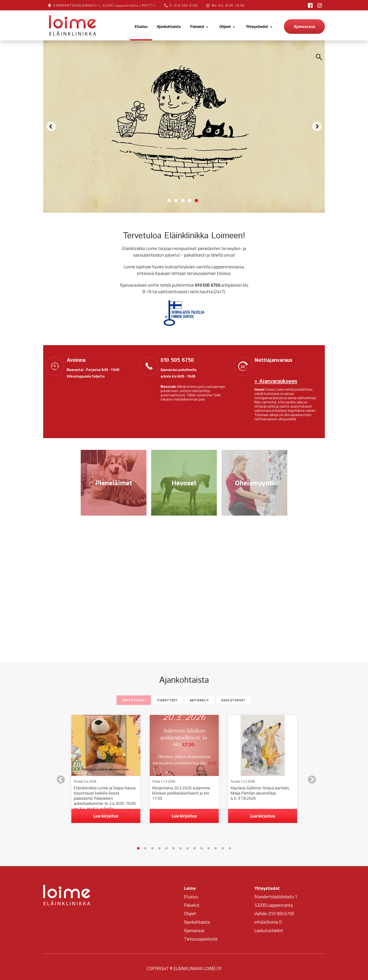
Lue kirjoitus (106, 816)
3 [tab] (152, 845)
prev (51, 127)
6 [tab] (173, 845)
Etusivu (141, 26)
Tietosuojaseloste (201, 936)
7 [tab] (180, 845)
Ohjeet (228, 26)
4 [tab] (159, 845)
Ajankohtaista (169, 26)
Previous (58, 776)
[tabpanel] (106, 769)
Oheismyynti (255, 483)
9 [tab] (195, 845)
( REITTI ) (148, 5)
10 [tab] (202, 845)
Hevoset (184, 483)
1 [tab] (138, 845)
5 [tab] (166, 845)
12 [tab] (216, 845)
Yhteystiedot (260, 26)
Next (310, 776)
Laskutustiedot (269, 927)
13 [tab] (223, 845)
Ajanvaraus (305, 26)
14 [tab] (230, 845)
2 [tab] (145, 845)
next (317, 127)
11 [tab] (209, 845)
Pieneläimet (114, 483)
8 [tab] (188, 845)
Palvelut (200, 26)
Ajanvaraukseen (277, 382)
